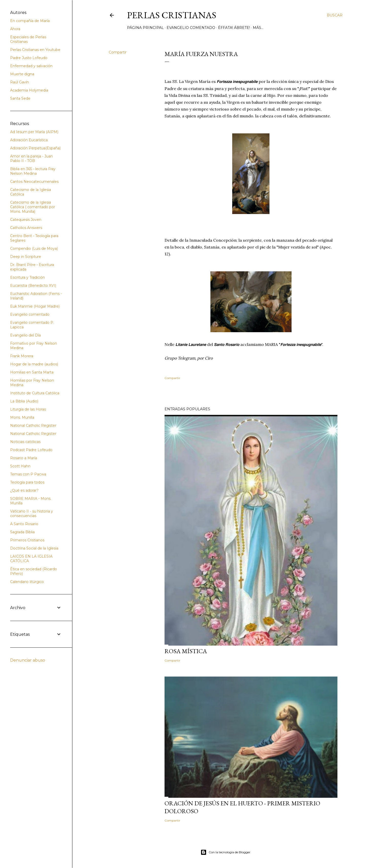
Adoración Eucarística (29, 140)
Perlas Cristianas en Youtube (35, 50)
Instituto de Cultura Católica (35, 393)
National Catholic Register (33, 426)
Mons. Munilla (22, 417)
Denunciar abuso (28, 660)
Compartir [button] (118, 52)
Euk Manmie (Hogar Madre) (35, 306)
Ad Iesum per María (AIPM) (34, 132)
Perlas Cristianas (172, 15)
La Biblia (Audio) (24, 401)
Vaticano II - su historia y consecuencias (32, 513)
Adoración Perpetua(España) (35, 148)
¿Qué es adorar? (24, 490)
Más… (258, 28)
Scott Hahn (20, 466)
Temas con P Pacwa (28, 474)
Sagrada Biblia (22, 532)
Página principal (145, 28)
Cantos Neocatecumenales (34, 182)
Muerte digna (22, 74)
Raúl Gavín (20, 82)
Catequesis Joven (26, 220)
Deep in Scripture (26, 257)
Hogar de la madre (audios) (34, 364)
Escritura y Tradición (28, 277)
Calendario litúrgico (27, 582)
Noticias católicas (25, 442)
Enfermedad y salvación (31, 66)
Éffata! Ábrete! (234, 28)
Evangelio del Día (25, 335)
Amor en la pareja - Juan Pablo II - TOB (31, 158)
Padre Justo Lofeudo (29, 58)
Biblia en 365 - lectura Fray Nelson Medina (33, 171)
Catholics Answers (26, 228)
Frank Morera (22, 356)
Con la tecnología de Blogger (225, 852)
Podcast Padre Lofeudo (31, 450)
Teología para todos (27, 482)
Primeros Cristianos (27, 540)
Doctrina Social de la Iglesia (34, 548)
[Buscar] (335, 15)
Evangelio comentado (191, 28)
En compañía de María (30, 21)
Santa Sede (20, 98)
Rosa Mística (186, 651)
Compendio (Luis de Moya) (34, 249)
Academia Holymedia (29, 90)
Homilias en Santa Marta (32, 372)
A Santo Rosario (24, 524)
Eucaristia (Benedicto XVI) (33, 286)
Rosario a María (24, 458)
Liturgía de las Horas (28, 409)
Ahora (15, 29)
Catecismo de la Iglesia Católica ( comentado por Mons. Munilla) (33, 207)
